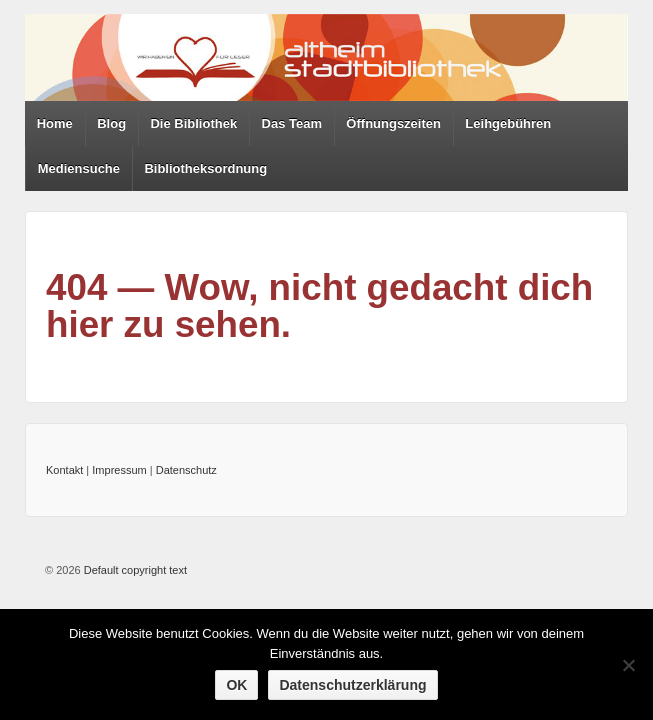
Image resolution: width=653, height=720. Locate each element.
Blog (111, 123)
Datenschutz (186, 470)
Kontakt (64, 470)
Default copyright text (134, 570)
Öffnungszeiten (393, 123)
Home (55, 123)
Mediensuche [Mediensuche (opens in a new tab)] (79, 168)
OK (236, 685)
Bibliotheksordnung (205, 168)
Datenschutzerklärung (352, 685)
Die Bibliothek (193, 123)
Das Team (292, 123)
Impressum (119, 470)
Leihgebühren (508, 123)
